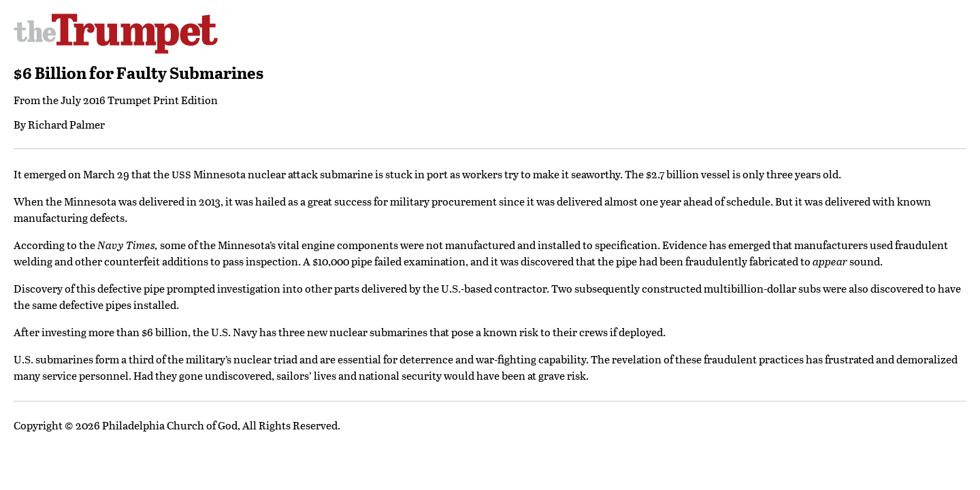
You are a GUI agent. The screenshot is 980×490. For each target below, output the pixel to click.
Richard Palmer (66, 124)
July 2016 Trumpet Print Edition (139, 100)
